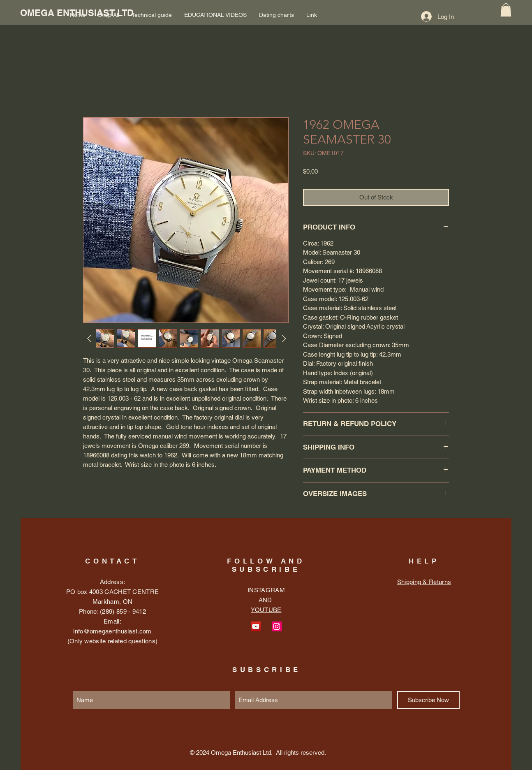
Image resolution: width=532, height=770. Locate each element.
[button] (506, 10)
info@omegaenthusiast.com (112, 631)
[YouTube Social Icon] (256, 626)
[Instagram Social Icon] (277, 626)
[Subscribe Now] (428, 700)
